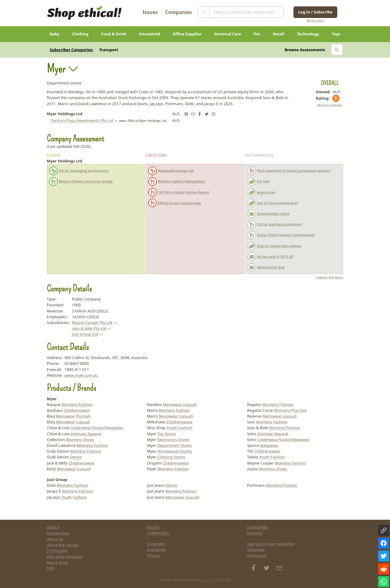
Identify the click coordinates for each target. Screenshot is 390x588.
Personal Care (228, 34)
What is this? (315, 21)
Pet (257, 34)
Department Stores (175, 445)
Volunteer (256, 550)
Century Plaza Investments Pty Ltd (82, 120)
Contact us (257, 555)
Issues (150, 12)
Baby (54, 34)
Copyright (156, 544)
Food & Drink (114, 34)
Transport (109, 50)
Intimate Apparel (86, 434)
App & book (58, 562)
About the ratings (63, 545)
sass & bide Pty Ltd (89, 328)
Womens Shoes (80, 440)
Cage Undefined (216, 580)
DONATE (255, 533)
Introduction (58, 533)
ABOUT (53, 527)
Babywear (269, 445)
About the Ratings (330, 105)
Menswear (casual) (73, 422)
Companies (179, 12)
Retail (279, 34)
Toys (336, 34)
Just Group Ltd (85, 334)
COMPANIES (158, 533)
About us (55, 539)
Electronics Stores (173, 440)
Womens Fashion (77, 404)
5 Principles (57, 551)
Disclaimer (156, 550)
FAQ (51, 568)
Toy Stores (167, 434)
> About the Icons (329, 277)
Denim (76, 457)
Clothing (80, 34)
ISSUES (153, 527)
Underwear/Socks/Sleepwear (97, 428)
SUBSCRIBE (257, 527)
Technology (308, 34)
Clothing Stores (171, 457)
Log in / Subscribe (315, 12)
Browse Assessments (305, 50)
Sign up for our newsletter (271, 544)
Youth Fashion (180, 428)
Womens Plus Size (290, 410)
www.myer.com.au (81, 375)
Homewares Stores (174, 451)
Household (150, 34)
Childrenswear (77, 410)
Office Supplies (187, 34)
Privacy (153, 555)
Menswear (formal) (73, 416)
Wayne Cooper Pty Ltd (92, 323)
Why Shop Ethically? (65, 557)
